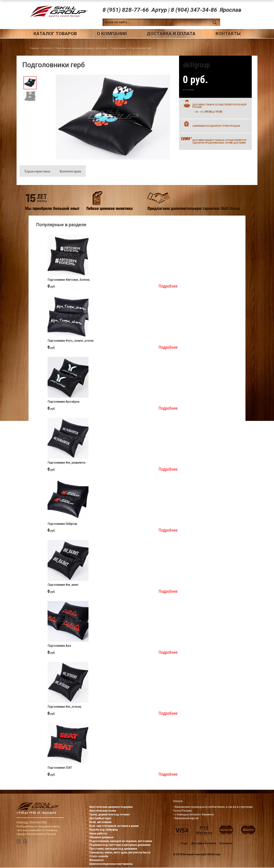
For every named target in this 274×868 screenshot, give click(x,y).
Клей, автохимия (100, 822)
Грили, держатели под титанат (110, 815)
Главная (34, 48)
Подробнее (168, 287)
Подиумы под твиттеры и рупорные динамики (120, 845)
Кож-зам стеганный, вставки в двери (114, 826)
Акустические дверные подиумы (111, 807)
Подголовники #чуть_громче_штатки (70, 341)
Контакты (228, 34)
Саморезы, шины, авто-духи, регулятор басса (120, 853)
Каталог (47, 48)
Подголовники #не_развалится (67, 463)
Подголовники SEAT (60, 768)
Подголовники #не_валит (63, 585)
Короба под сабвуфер (104, 830)
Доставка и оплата (171, 34)
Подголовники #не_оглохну (65, 707)
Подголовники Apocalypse (64, 402)
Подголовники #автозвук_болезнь (69, 280)
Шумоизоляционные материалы (111, 864)
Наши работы (98, 834)
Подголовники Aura (59, 646)
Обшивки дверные (101, 838)
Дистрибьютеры (100, 819)
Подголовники (119, 48)
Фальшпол (96, 860)
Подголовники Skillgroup (62, 524)
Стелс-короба (99, 857)
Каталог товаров (55, 34)
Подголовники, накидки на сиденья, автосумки (81, 48)
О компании (112, 34)
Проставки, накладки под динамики (113, 849)
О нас (184, 844)
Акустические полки (103, 811)
